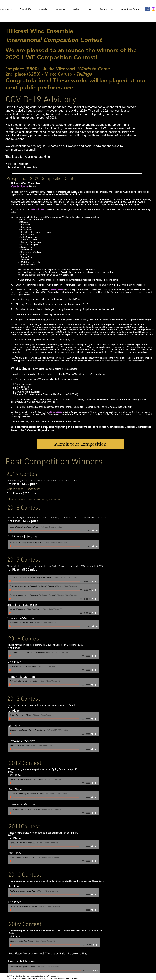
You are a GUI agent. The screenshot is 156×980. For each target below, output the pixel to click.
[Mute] (93, 531)
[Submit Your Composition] (80, 444)
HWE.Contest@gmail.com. (37, 430)
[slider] (97, 531)
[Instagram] (153, 9)
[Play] (11, 531)
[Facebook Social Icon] (147, 9)
